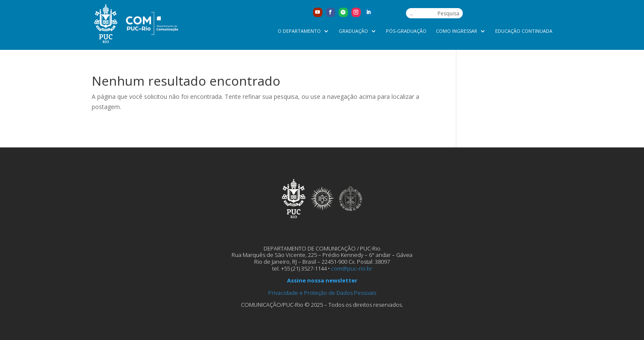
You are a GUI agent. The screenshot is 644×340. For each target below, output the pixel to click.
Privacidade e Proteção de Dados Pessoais (322, 293)
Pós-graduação (406, 31)
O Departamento (299, 31)
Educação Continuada (524, 31)
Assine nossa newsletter (322, 280)
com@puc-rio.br (352, 268)
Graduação (353, 31)
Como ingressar (457, 31)
